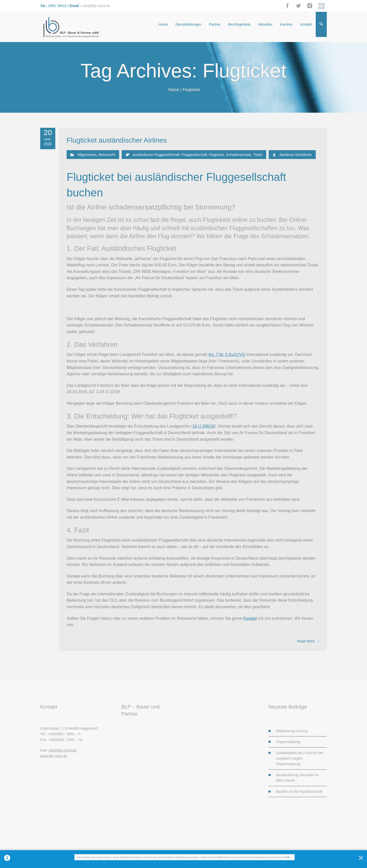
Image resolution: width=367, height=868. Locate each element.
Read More (308, 641)
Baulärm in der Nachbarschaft (299, 792)
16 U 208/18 (203, 426)
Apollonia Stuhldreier (296, 155)
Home (174, 90)
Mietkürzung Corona (292, 731)
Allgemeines (87, 155)
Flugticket (216, 155)
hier (288, 857)
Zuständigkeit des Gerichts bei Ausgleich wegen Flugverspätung (300, 758)
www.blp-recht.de (54, 756)
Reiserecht (107, 155)
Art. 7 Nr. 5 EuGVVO (227, 355)
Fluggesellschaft (194, 155)
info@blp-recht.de (96, 6)
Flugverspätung (288, 742)
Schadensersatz (239, 155)
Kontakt (250, 618)
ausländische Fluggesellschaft (156, 155)
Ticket (258, 155)
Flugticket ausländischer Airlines (117, 140)
